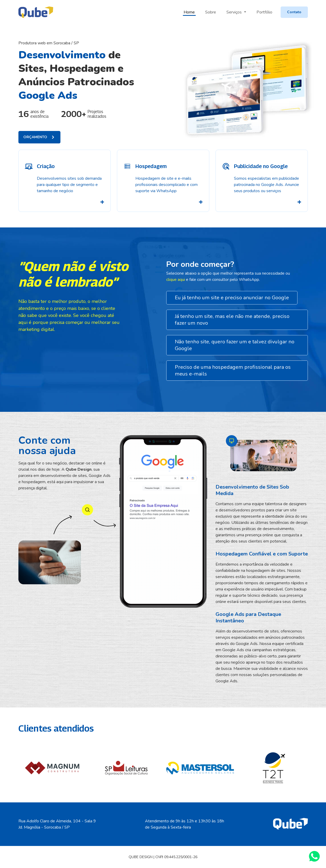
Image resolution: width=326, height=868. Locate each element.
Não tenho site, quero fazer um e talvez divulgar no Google (235, 345)
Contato (294, 12)
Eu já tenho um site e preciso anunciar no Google (232, 298)
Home (189, 12)
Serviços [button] (235, 12)
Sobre (211, 12)
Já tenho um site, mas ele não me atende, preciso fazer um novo (232, 320)
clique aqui (176, 280)
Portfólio (264, 12)
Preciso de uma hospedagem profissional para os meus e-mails (233, 370)
